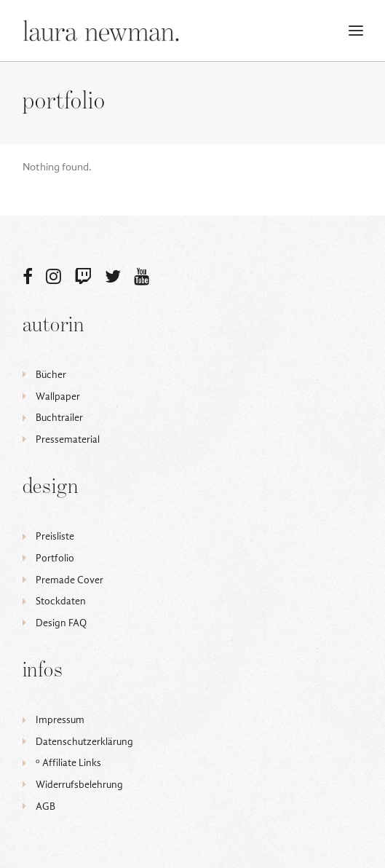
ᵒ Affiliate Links (68, 763)
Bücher (51, 375)
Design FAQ (61, 623)
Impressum (60, 720)
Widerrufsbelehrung (79, 785)
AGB (45, 806)
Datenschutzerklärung (84, 742)
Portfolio (55, 558)
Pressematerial (68, 439)
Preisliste (55, 536)
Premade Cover (70, 580)
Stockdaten (61, 601)
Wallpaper (58, 396)
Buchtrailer (59, 418)
